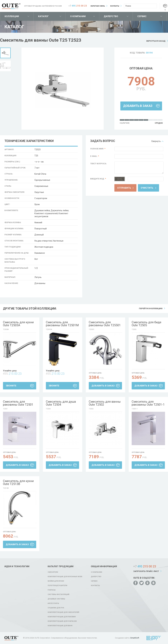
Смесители (53, 572)
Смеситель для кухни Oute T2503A (18, 324)
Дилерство (111, 16)
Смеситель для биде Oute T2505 (146, 324)
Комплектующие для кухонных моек (65, 577)
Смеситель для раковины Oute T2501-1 (148, 403)
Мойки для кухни (56, 581)
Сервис (142, 16)
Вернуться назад (156, 41)
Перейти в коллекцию (151, 308)
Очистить (147, 188)
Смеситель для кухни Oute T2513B (18, 482)
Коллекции (12, 16)
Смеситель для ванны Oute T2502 (105, 403)
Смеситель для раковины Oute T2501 (18, 403)
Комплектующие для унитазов (62, 621)
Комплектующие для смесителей (63, 612)
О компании (78, 16)
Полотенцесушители (57, 586)
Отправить (124, 188)
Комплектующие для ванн (60, 626)
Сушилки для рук (56, 608)
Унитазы (52, 590)
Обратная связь (98, 6)
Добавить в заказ (138, 106)
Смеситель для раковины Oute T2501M (62, 324)
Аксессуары (53, 603)
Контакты (115, 6)
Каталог (43, 16)
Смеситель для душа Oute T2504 (61, 403)
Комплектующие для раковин (62, 617)
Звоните (11, 386)
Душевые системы (56, 599)
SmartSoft (135, 638)
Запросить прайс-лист (146, 571)
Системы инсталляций (58, 594)
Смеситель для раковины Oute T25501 (105, 324)
